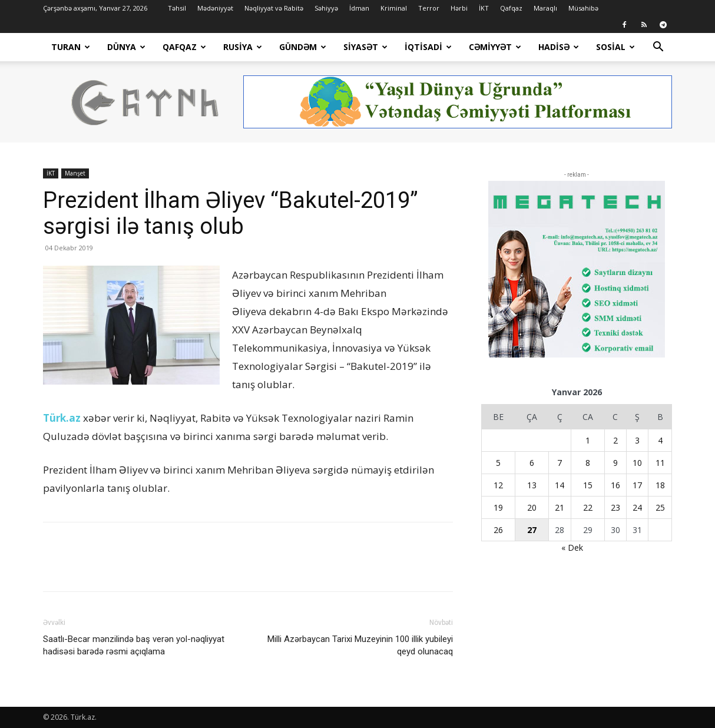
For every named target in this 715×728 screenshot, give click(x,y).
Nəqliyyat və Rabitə (274, 8)
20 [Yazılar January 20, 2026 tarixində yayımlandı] (532, 507)
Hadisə (559, 47)
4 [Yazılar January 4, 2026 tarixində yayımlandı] (660, 440)
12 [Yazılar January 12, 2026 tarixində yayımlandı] (498, 485)
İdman (359, 8)
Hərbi (459, 8)
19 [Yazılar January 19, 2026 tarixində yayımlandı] (498, 507)
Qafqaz (511, 8)
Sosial (615, 47)
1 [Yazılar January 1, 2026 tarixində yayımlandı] (588, 440)
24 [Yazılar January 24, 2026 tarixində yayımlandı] (637, 507)
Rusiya (243, 47)
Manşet (75, 173)
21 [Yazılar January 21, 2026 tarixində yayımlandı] (560, 507)
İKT (484, 8)
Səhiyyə (326, 8)
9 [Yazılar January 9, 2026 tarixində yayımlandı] (615, 463)
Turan (71, 47)
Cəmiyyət (495, 47)
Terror (429, 8)
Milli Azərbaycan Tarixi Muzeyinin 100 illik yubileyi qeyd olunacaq (360, 645)
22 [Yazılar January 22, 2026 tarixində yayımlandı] (588, 507)
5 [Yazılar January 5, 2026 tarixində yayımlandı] (498, 463)
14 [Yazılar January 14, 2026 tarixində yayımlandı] (560, 485)
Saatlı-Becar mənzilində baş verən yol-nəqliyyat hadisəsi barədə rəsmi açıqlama (134, 645)
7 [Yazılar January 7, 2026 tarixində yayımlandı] (560, 463)
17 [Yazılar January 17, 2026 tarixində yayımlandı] (637, 485)
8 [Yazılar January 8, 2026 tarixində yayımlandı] (588, 463)
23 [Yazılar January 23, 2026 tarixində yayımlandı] (615, 507)
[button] (658, 48)
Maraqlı (545, 8)
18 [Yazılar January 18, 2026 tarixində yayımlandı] (660, 485)
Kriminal (394, 8)
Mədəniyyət (215, 8)
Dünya (126, 47)
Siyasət (365, 47)
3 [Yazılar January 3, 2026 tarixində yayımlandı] (637, 440)
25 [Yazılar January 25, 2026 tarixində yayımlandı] (660, 507)
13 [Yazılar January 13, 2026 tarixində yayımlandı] (532, 485)
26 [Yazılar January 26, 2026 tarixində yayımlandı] (498, 530)
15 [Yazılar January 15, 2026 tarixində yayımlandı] (588, 485)
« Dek (572, 547)
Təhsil (177, 8)
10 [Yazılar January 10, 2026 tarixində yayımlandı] (637, 463)
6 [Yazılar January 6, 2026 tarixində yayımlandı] (532, 463)
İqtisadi (428, 47)
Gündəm (303, 47)
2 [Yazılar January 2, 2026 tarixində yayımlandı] (615, 440)
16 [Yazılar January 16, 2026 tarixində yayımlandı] (615, 485)
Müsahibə (583, 8)
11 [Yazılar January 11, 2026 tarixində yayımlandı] (660, 463)
